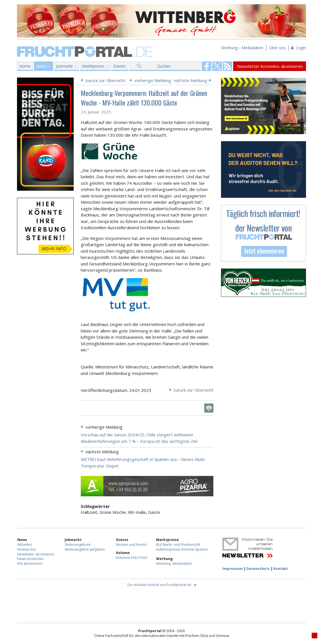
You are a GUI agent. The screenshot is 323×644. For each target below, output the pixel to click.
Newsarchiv (26, 549)
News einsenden (30, 559)
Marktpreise (93, 66)
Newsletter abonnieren (36, 554)
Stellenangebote (78, 545)
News (42, 66)
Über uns (277, 48)
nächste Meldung (191, 80)
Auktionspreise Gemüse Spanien (182, 549)
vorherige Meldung (153, 80)
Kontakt (281, 569)
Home (25, 66)
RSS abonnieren (30, 563)
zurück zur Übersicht (105, 80)
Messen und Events (131, 545)
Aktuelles (25, 545)
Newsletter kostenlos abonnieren (270, 66)
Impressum (233, 569)
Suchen (164, 66)
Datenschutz (258, 569)
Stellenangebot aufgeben (85, 549)
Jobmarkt (64, 66)
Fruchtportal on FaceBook (207, 66)
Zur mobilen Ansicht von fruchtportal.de (159, 585)
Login (301, 48)
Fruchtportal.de (86, 51)
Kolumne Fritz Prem (132, 558)
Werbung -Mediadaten (174, 563)
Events (119, 66)
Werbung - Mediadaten (242, 48)
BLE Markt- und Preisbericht (178, 545)
